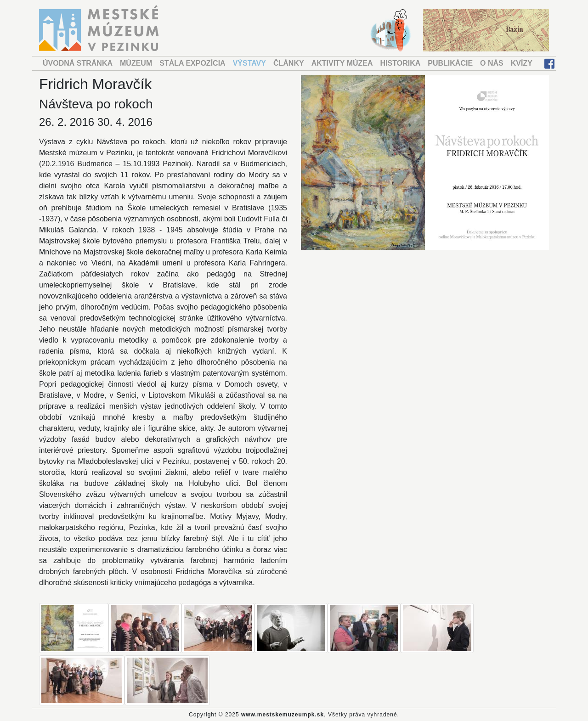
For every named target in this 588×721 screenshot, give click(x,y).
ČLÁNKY (289, 63)
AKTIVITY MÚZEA (342, 63)
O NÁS (492, 63)
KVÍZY (522, 63)
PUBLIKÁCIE (450, 63)
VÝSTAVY (249, 63)
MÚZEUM (136, 63)
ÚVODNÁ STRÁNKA (78, 63)
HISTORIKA (401, 63)
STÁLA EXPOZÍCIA (192, 63)
